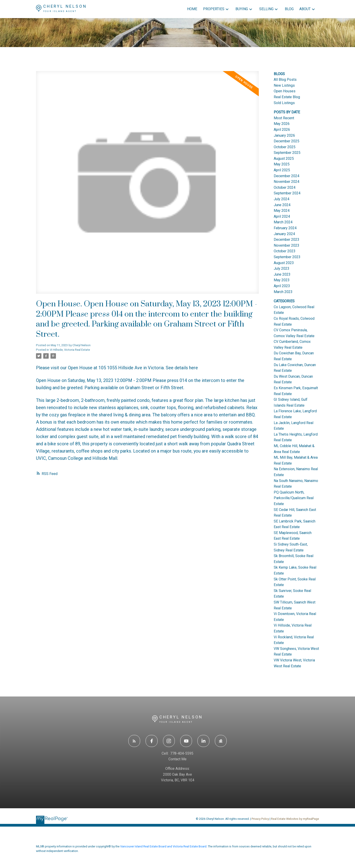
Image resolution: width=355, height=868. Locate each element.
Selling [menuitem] (266, 9)
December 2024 (287, 176)
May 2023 (282, 280)
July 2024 (282, 199)
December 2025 (287, 141)
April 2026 (282, 130)
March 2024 (283, 222)
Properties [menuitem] (214, 9)
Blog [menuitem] (289, 9)
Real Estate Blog (287, 97)
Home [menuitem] (192, 9)
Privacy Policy (260, 819)
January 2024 (284, 234)
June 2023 (282, 274)
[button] (134, 741)
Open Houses (285, 91)
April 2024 (282, 216)
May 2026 (282, 124)
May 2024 (282, 211)
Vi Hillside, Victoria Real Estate (70, 350)
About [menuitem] (305, 9)
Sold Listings (284, 103)
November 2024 (287, 182)
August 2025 (284, 159)
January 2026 (284, 135)
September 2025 (287, 153)
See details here (182, 368)
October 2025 (285, 147)
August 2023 (284, 263)
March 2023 (283, 292)
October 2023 (285, 251)
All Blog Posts (285, 80)
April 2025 (282, 170)
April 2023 (282, 286)
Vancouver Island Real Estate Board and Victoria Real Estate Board (163, 846)
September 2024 (287, 193)
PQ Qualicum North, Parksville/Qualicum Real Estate (294, 498)
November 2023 (287, 245)
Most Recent (284, 118)
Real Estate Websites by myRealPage (295, 819)
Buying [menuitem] (242, 9)
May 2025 (282, 164)
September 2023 (287, 257)
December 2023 (287, 240)
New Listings (284, 85)
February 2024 (285, 228)
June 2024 (282, 205)
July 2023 (282, 268)
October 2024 (285, 187)
